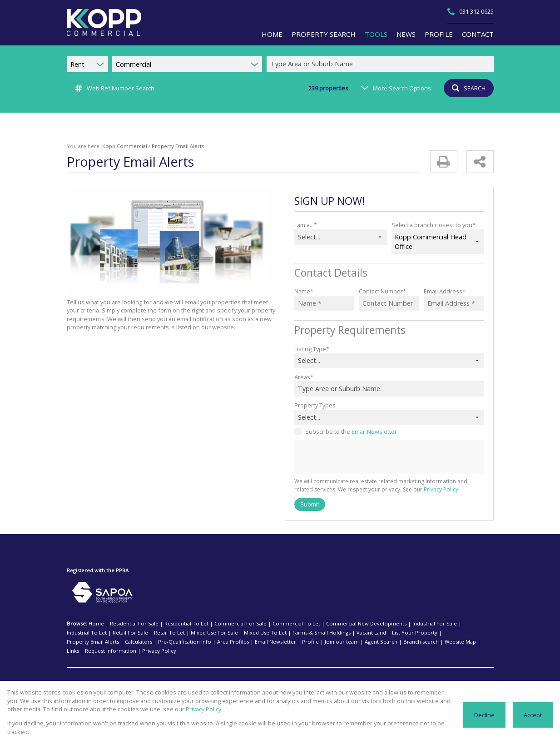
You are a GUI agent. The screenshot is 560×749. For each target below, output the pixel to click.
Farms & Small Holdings (256, 633)
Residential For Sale (129, 624)
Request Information (342, 642)
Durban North (189, 675)
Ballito (122, 675)
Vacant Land (302, 633)
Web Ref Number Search (113, 88)
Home (95, 624)
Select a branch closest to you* (431, 225)
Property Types (314, 405)
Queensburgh (461, 684)
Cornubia (199, 684)
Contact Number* (381, 291)
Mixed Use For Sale (159, 633)
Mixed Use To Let (205, 633)
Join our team (178, 642)
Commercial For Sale (224, 624)
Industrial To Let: (87, 684)
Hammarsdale (285, 684)
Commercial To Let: (90, 675)
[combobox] (382, 64)
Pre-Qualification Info (469, 633)
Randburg (373, 675)
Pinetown (347, 675)
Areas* (303, 377)
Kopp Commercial (118, 146)
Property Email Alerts (387, 633)
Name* (303, 291)
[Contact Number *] (389, 303)
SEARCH (467, 88)
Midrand (277, 675)
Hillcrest (217, 675)
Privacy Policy (416, 490)
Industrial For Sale (396, 624)
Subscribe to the (349, 431)
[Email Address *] (454, 303)
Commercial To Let (273, 624)
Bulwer (141, 675)
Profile (152, 642)
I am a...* (306, 225)
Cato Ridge (172, 684)
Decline (485, 719)
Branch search (249, 642)
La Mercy (359, 684)
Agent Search (213, 642)
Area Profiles (84, 642)
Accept (533, 719)
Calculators (428, 633)
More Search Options (395, 88)
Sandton (398, 675)
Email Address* (444, 291)
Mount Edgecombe (312, 675)
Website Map (284, 642)
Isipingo (239, 675)
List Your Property (340, 633)
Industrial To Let (439, 624)
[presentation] (389, 457)
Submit (309, 504)
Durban (161, 675)
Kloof (258, 675)
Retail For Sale (84, 633)
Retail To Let (119, 633)
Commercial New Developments (335, 624)
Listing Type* (311, 349)
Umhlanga (423, 675)
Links (309, 642)
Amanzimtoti (123, 684)
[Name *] (325, 303)
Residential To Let (176, 624)
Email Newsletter (371, 431)
